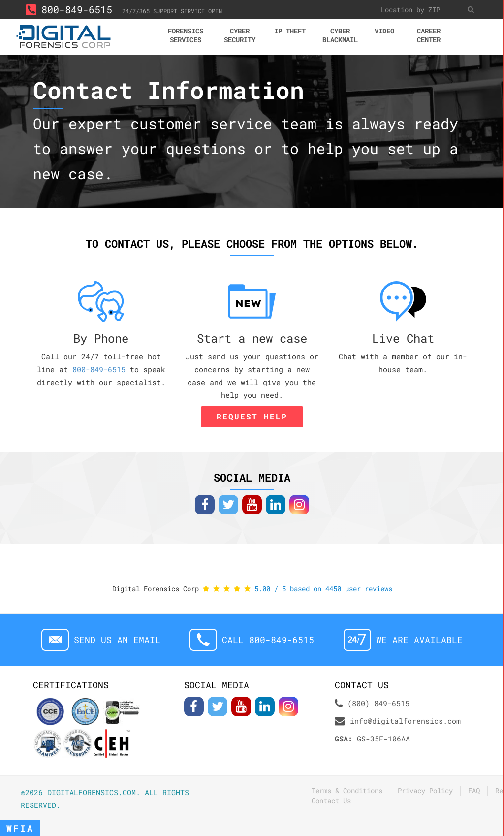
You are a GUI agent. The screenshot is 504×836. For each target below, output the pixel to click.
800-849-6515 (69, 9)
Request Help (252, 416)
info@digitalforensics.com (405, 721)
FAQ (474, 790)
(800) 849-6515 (378, 703)
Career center (429, 35)
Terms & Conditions (347, 790)
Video (384, 31)
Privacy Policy (425, 790)
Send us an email (117, 640)
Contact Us (331, 800)
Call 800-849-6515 (268, 640)
